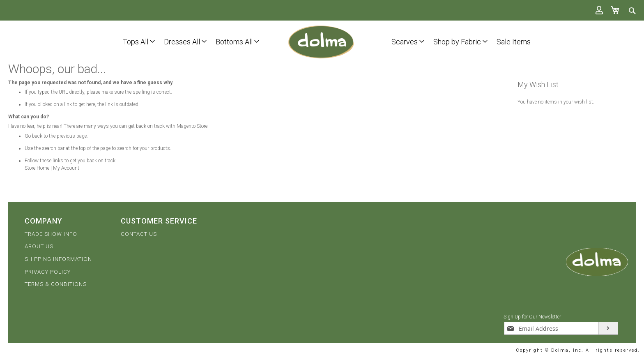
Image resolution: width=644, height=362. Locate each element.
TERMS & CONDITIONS (56, 284)
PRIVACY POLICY (48, 272)
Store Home (37, 168)
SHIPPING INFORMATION (58, 259)
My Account (66, 168)
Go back (33, 136)
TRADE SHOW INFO (51, 234)
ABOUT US (39, 246)
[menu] (129, 41)
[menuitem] (136, 41)
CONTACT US (139, 234)
